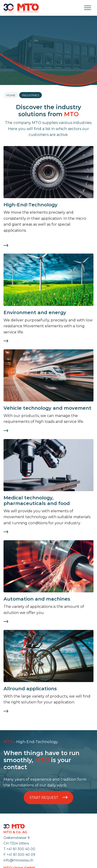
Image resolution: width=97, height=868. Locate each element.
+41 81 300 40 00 (21, 849)
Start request (48, 798)
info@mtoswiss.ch (18, 860)
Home (11, 95)
